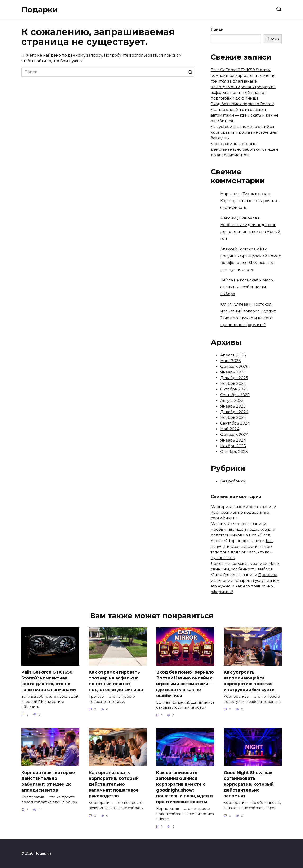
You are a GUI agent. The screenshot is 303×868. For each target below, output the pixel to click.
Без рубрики (233, 481)
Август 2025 (232, 401)
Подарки (40, 10)
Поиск (217, 29)
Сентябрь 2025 (235, 395)
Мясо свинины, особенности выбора (247, 287)
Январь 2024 (233, 440)
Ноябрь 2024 (233, 418)
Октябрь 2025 (234, 389)
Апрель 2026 (233, 355)
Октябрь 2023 (234, 452)
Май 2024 (230, 429)
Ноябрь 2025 (233, 384)
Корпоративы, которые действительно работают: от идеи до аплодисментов (244, 149)
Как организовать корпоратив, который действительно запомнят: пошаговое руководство (114, 784)
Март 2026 (230, 361)
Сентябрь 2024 (235, 423)
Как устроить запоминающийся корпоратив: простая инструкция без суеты (244, 132)
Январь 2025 (233, 406)
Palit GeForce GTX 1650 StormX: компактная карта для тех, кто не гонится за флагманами (243, 76)
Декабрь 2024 (234, 412)
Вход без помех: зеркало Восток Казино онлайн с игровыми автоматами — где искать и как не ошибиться (185, 684)
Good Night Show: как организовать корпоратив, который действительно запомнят (249, 784)
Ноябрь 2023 (233, 446)
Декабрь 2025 (234, 378)
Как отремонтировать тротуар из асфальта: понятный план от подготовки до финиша (243, 93)
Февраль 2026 (234, 366)
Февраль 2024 (234, 435)
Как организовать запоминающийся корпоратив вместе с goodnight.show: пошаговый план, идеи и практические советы (185, 787)
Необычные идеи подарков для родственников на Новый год (250, 232)
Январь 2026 (233, 372)
